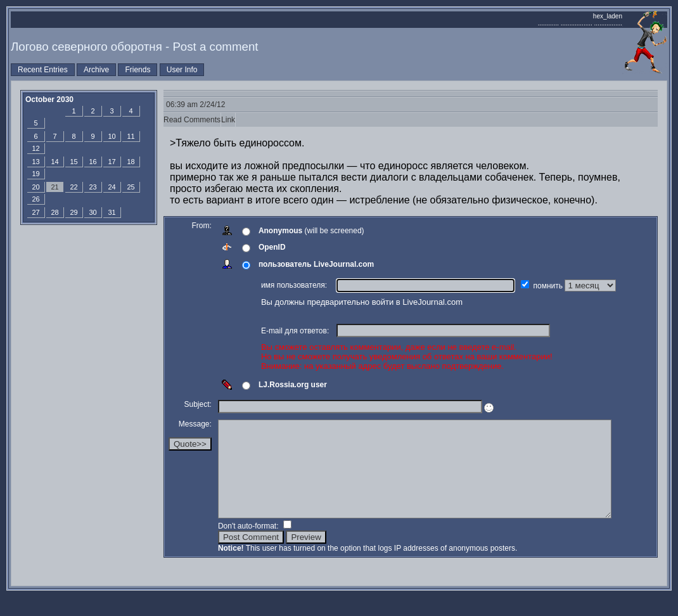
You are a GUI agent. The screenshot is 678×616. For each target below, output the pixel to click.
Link (228, 120)
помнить (549, 286)
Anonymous (280, 231)
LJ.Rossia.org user (293, 385)
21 (54, 187)
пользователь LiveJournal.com (316, 264)
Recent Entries (43, 70)
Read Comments (192, 120)
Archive (96, 70)
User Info (182, 70)
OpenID (272, 247)
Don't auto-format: (249, 545)
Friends (138, 70)
